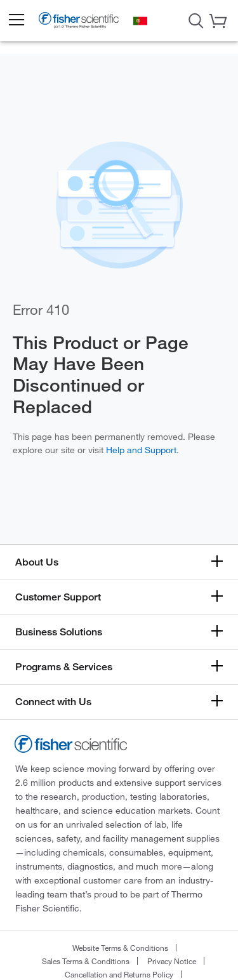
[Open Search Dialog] (196, 20)
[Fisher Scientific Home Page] (79, 23)
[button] (16, 20)
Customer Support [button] (58, 597)
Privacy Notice (172, 961)
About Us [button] (37, 562)
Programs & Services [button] (64, 667)
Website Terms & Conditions (120, 948)
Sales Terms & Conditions (86, 961)
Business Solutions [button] (59, 632)
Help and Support (141, 450)
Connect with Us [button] (53, 702)
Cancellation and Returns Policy (119, 974)
